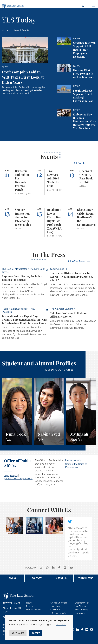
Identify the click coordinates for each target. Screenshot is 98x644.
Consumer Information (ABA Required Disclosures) (61, 613)
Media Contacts (34, 610)
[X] (41, 568)
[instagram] (47, 568)
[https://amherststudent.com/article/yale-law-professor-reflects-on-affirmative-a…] (73, 319)
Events (29, 606)
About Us (61, 578)
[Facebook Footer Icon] (82, 630)
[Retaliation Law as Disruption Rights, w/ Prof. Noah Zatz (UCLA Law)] (49, 223)
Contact (37, 578)
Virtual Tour (86, 578)
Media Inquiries (73, 460)
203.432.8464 (11, 475)
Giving (12, 578)
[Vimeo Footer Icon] (87, 630)
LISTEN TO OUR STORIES (59, 370)
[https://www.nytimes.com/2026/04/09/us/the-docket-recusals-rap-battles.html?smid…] (25, 284)
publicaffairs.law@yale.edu (18, 479)
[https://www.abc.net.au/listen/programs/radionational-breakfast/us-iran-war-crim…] (25, 324)
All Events (80, 163)
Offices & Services (59, 603)
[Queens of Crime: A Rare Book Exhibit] (81, 182)
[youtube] (71, 568)
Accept (36, 633)
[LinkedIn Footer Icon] (77, 630)
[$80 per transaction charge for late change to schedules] (17, 223)
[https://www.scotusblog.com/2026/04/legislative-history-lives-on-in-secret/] (73, 283)
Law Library (56, 606)
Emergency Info (82, 603)
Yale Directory (81, 606)
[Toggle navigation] (93, 5)
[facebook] (59, 568)
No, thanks (18, 633)
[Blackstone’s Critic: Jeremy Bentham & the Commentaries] (81, 223)
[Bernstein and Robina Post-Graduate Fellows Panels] (17, 182)
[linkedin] (53, 568)
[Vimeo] (65, 568)
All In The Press (77, 261)
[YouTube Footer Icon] (92, 630)
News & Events (21, 30)
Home (5, 30)
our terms (61, 625)
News (29, 603)
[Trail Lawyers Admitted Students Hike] (49, 182)
